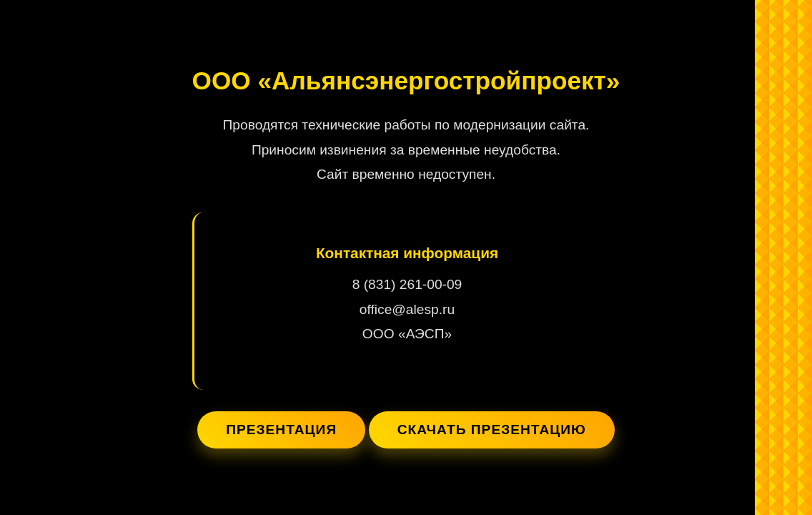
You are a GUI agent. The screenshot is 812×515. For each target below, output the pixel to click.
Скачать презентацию (492, 430)
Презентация (281, 430)
